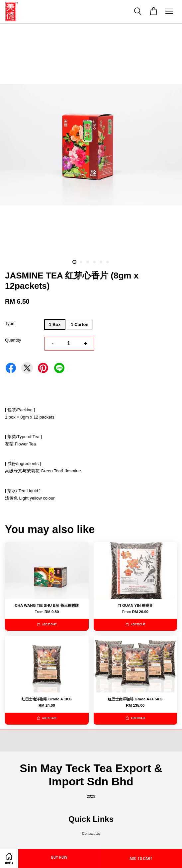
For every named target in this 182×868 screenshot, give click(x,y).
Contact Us (91, 833)
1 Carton (80, 324)
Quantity (13, 340)
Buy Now (59, 857)
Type (10, 323)
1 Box (55, 324)
